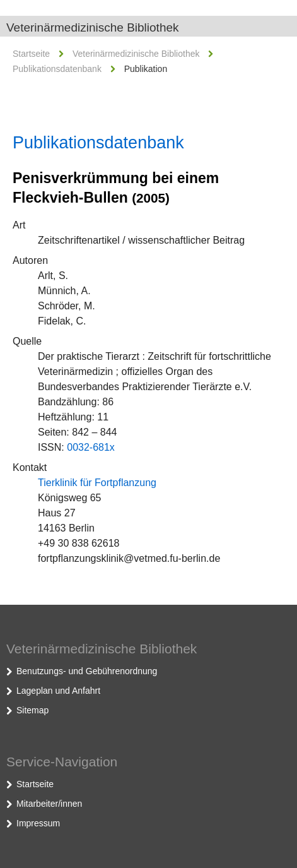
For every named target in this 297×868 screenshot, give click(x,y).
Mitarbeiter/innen (49, 804)
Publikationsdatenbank (57, 69)
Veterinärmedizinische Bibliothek (93, 27)
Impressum (38, 823)
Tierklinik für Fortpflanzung (97, 483)
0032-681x (91, 447)
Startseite (31, 54)
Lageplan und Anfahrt (58, 691)
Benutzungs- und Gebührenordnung (87, 671)
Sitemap (32, 710)
